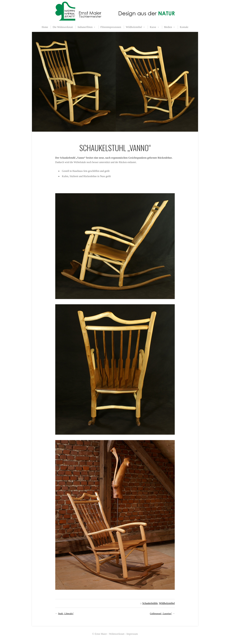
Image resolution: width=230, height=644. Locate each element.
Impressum (132, 634)
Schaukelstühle (150, 603)
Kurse (153, 27)
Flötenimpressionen (111, 27)
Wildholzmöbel (134, 27)
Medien (168, 27)
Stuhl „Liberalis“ (66, 614)
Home (45, 27)
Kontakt (184, 27)
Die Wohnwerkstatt (63, 27)
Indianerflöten (85, 27)
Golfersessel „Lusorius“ (161, 614)
